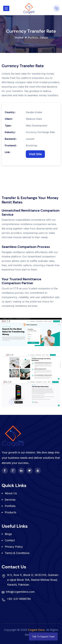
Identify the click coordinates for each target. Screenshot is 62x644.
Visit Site (35, 154)
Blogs (8, 534)
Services (10, 500)
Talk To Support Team (43, 637)
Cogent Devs (36, 630)
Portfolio (10, 506)
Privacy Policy (14, 547)
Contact (10, 540)
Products (10, 512)
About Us (11, 493)
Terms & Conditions (17, 553)
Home (19, 38)
